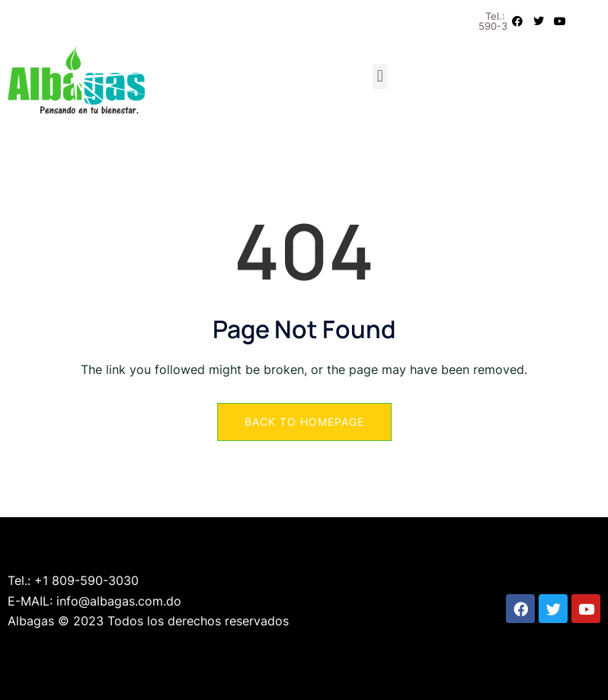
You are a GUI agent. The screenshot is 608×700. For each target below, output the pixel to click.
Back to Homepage (304, 422)
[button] (380, 77)
